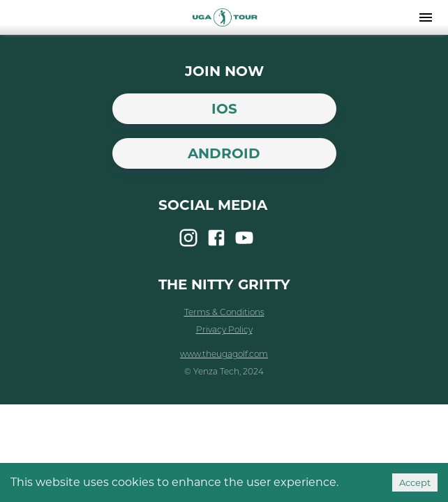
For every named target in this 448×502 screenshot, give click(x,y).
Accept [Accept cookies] (415, 482)
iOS (224, 109)
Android (224, 153)
